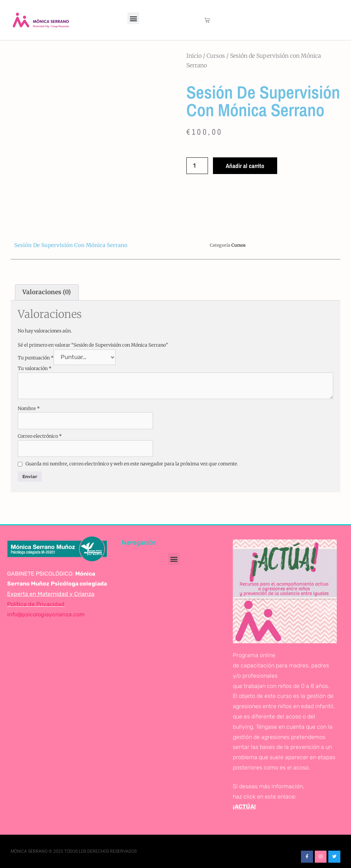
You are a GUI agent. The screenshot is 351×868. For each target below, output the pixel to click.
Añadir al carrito (245, 166)
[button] (133, 18)
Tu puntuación (36, 357)
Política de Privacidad (36, 604)
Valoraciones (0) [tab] (47, 292)
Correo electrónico (40, 436)
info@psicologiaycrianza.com (46, 614)
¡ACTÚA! (244, 807)
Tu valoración (35, 368)
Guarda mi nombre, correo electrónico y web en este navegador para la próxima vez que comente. (132, 464)
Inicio (194, 56)
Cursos (216, 56)
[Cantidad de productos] (197, 166)
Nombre (29, 408)
